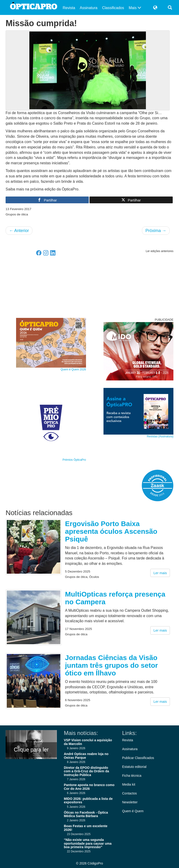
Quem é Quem (133, 811)
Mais (135, 8)
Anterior (19, 231)
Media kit (129, 784)
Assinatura (89, 8)
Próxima (156, 231)
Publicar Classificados (138, 758)
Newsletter (130, 802)
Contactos (129, 793)
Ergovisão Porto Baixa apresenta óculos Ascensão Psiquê (111, 531)
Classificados (113, 8)
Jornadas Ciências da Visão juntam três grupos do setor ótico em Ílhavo (111, 665)
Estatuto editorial (134, 767)
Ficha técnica (132, 776)
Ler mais (160, 573)
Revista (69, 8)
